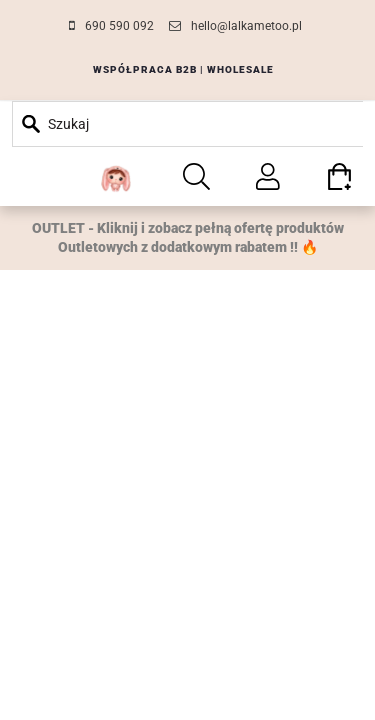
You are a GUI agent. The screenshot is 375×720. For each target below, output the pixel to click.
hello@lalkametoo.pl (246, 26)
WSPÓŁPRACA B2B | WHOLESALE (183, 69)
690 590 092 (119, 26)
